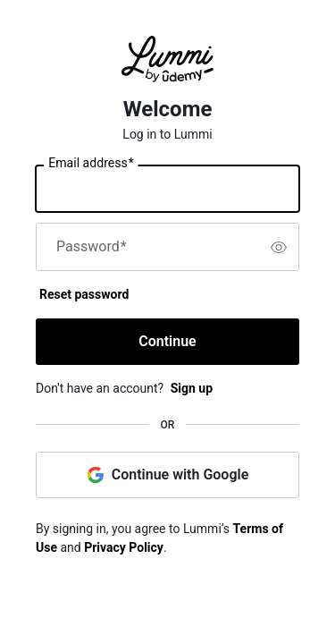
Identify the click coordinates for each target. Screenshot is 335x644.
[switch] (279, 247)
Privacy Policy (124, 547)
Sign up (192, 388)
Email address (91, 164)
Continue (167, 341)
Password (92, 247)
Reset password (84, 294)
